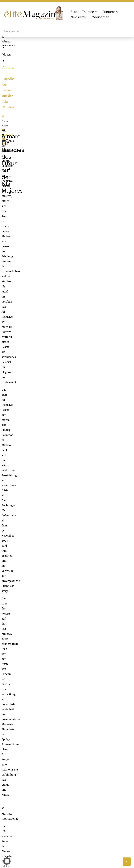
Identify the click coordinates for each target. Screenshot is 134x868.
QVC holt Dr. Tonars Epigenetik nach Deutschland (38, 664)
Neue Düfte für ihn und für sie (25, 651)
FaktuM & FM (77, 823)
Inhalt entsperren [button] (109, 701)
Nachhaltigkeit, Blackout (98, 828)
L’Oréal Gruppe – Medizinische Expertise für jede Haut (40, 655)
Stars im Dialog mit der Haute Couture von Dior (36, 669)
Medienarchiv (77, 840)
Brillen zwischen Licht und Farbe (28, 660)
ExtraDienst (76, 819)
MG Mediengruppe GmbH (31, 821)
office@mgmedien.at (17, 795)
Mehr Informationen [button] (45, 714)
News (20, 42)
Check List (75, 828)
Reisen (15, 134)
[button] (90, 12)
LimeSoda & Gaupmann (34, 840)
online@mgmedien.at (31, 828)
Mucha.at (74, 832)
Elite (6, 42)
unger (43, 134)
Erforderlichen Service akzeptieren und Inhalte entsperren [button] (109, 714)
